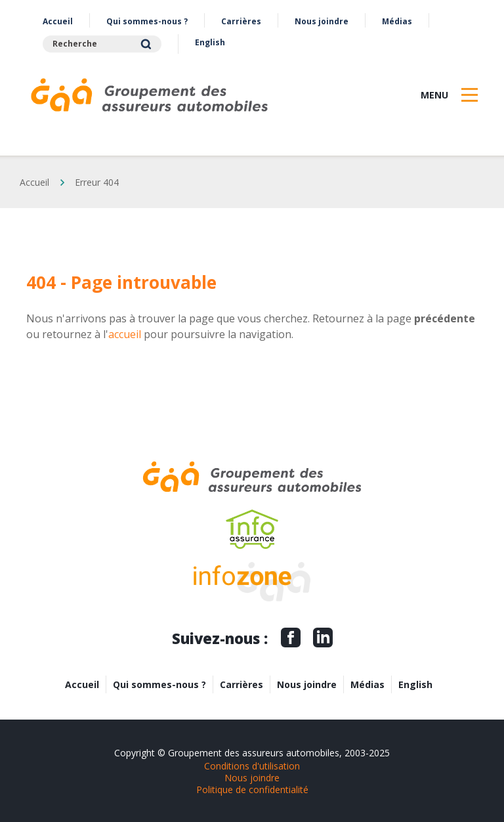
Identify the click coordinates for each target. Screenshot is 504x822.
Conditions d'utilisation (252, 766)
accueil (125, 334)
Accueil (58, 21)
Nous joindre (322, 21)
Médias (397, 21)
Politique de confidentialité (252, 790)
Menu (434, 95)
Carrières (241, 21)
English (210, 42)
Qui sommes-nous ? (147, 21)
